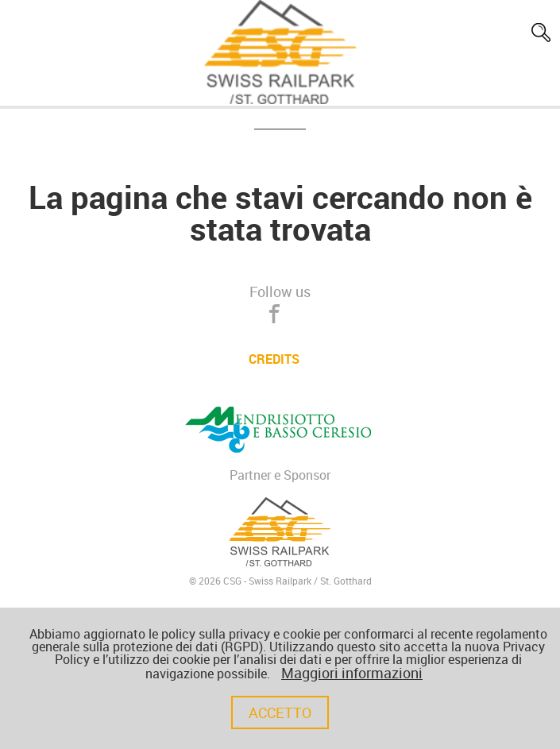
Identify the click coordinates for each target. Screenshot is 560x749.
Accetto (280, 712)
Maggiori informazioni (352, 673)
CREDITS (274, 359)
